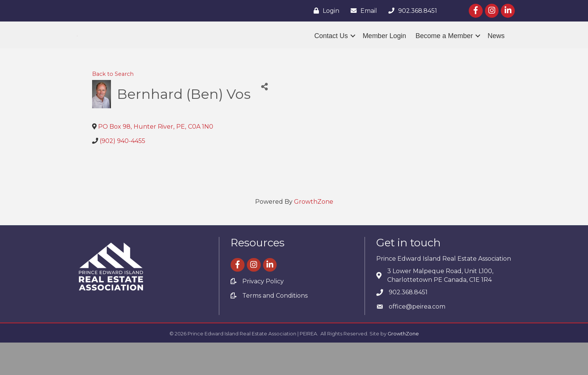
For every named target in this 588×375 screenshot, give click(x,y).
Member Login (384, 52)
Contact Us (331, 52)
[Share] (265, 119)
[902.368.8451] (411, 11)
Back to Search (113, 106)
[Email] (362, 11)
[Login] (325, 11)
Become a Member (444, 52)
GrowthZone (314, 234)
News (496, 52)
